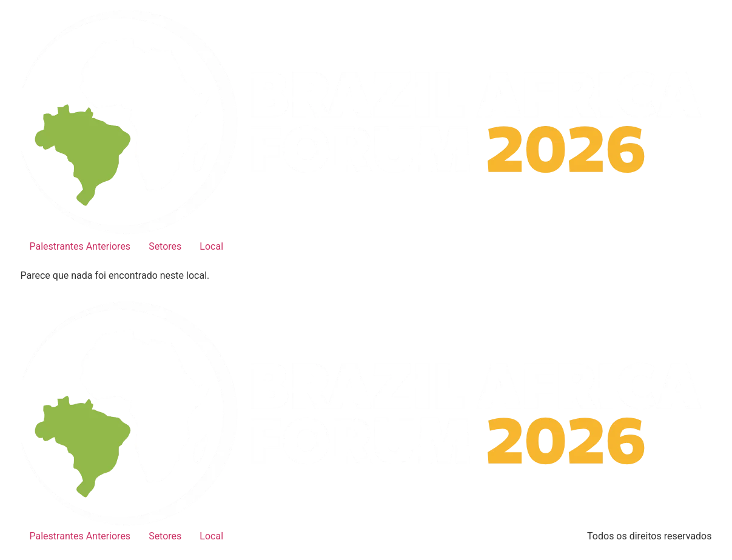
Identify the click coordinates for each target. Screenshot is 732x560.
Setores (165, 246)
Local (211, 246)
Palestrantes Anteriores (80, 246)
